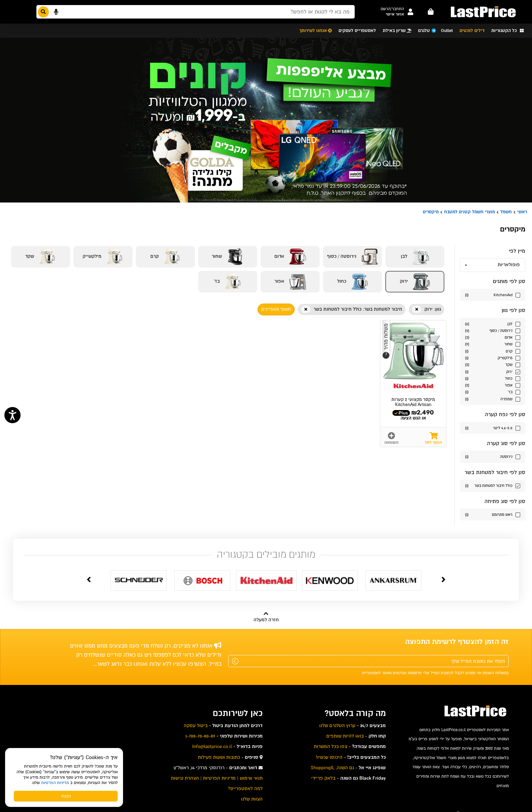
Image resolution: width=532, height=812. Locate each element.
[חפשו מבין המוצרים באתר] (196, 12)
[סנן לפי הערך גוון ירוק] (493, 371)
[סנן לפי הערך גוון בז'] (493, 392)
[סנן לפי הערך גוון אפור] (493, 385)
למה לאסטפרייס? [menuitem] (245, 789)
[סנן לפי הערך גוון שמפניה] (493, 399)
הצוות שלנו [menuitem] (252, 799)
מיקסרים (431, 212)
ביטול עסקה (196, 726)
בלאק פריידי (323, 778)
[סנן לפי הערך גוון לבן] (493, 324)
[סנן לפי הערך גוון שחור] (493, 344)
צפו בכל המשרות (331, 746)
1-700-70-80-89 (200, 736)
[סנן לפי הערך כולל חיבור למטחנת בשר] (493, 485)
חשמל (506, 212)
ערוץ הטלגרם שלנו (337, 726)
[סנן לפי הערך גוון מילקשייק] (493, 358)
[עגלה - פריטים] (431, 12)
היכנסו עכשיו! (329, 757)
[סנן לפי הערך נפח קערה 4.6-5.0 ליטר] (493, 428)
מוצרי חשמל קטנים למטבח (469, 212)
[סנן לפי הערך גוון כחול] (493, 378)
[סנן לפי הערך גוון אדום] (493, 337)
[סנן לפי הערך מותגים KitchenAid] (493, 295)
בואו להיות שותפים (345, 736)
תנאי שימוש (251, 778)
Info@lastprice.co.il (212, 746)
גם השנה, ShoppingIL (332, 768)
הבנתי (66, 796)
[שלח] (235, 661)
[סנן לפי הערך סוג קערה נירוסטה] (493, 456)
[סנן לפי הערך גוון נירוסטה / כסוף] (493, 330)
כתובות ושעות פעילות (219, 757)
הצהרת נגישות (185, 778)
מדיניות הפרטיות (55, 783)
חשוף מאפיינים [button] (276, 309)
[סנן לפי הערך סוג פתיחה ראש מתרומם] (493, 514)
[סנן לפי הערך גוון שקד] (493, 364)
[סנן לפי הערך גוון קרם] (493, 351)
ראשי (522, 212)
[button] (392, 9)
